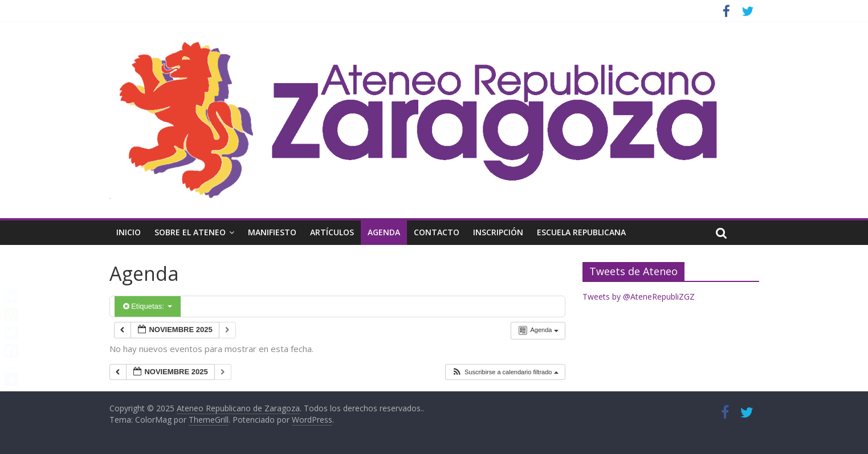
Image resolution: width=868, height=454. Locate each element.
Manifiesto (272, 232)
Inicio (129, 232)
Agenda (384, 232)
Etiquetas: (148, 306)
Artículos (332, 232)
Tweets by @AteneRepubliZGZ (639, 296)
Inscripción (498, 232)
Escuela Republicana (581, 232)
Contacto (437, 232)
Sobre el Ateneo (190, 232)
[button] (505, 372)
